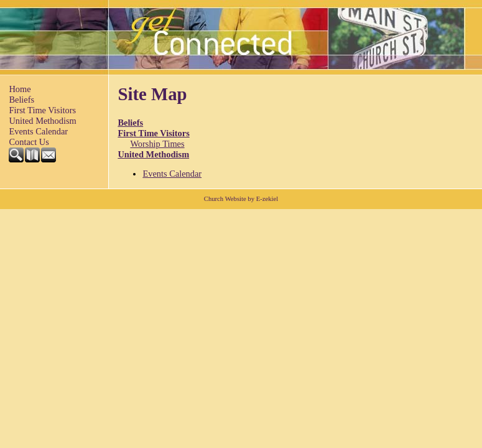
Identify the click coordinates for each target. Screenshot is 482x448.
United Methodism (42, 121)
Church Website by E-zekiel (241, 199)
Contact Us (29, 142)
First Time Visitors (42, 110)
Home (20, 89)
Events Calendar (38, 131)
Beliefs (21, 100)
